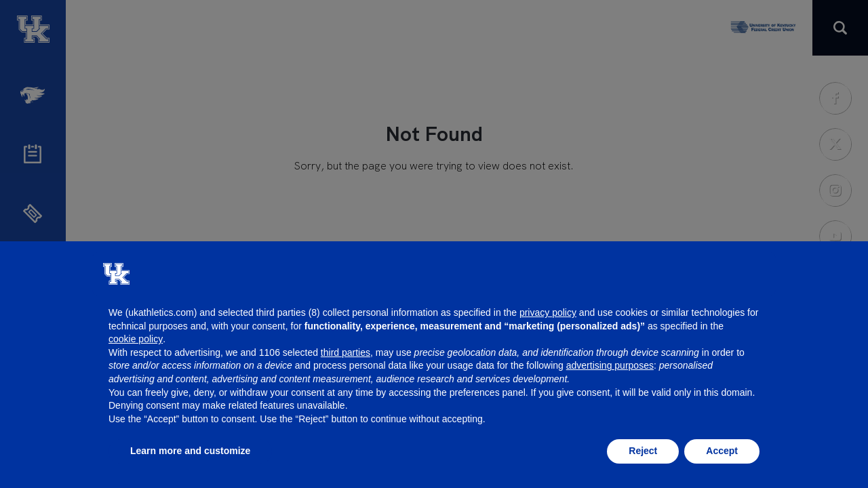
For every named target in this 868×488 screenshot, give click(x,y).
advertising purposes (610, 365)
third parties (346, 352)
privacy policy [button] (548, 312)
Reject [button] (643, 451)
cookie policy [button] (136, 339)
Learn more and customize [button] (190, 451)
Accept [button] (722, 451)
